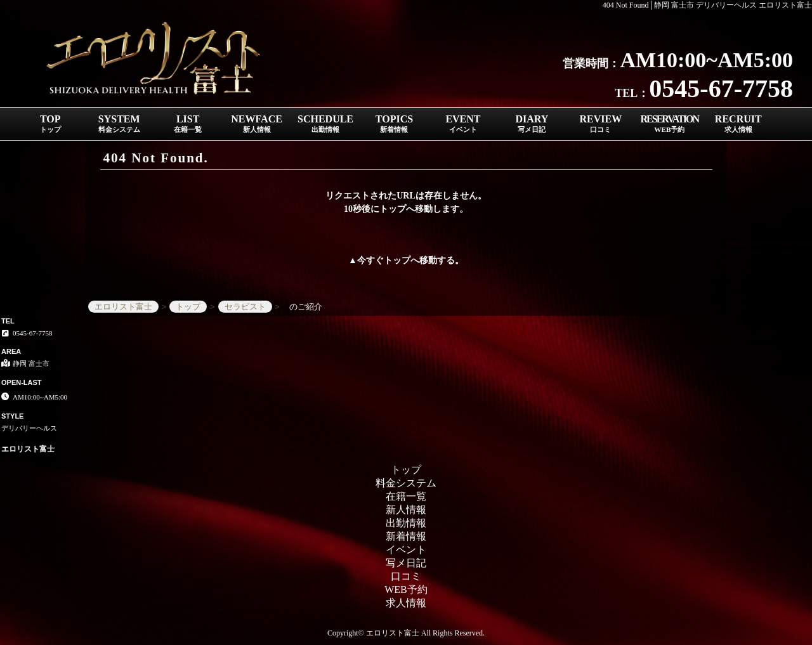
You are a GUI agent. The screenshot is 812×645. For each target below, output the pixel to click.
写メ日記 (406, 563)
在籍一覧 (406, 496)
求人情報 (406, 603)
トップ (397, 260)
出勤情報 (406, 523)
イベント (406, 550)
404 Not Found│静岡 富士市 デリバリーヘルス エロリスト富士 (707, 5)
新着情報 (406, 536)
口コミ (406, 576)
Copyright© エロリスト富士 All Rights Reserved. (406, 633)
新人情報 (406, 510)
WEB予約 (406, 590)
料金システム (406, 483)
